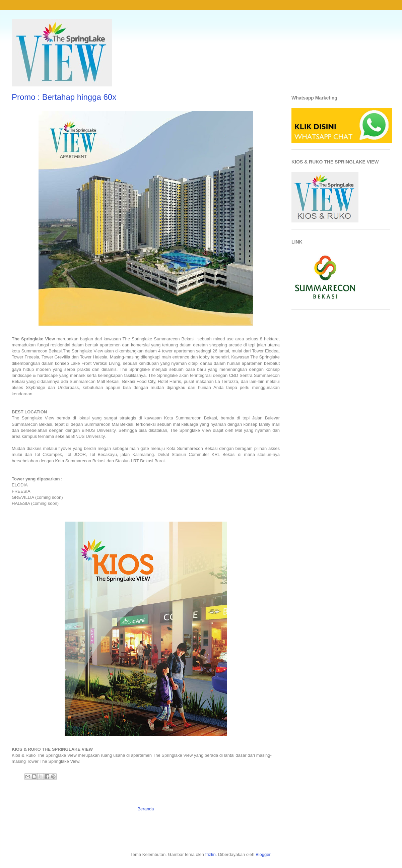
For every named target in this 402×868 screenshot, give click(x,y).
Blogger (263, 854)
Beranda (146, 809)
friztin (211, 854)
